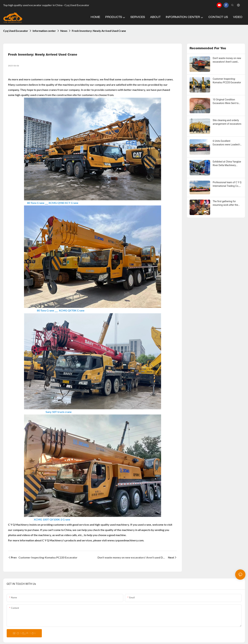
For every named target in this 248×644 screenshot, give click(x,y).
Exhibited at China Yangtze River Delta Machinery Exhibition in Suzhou (227, 164)
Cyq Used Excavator (16, 31)
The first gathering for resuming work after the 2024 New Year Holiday (225, 203)
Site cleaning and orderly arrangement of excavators (227, 122)
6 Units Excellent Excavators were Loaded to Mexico (227, 143)
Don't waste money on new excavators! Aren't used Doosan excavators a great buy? (227, 60)
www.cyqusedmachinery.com (125, 540)
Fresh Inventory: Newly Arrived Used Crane (99, 31)
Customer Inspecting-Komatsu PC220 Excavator (227, 81)
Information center (44, 31)
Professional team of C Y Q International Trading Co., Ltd (227, 184)
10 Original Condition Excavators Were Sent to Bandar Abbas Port (226, 102)
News (64, 31)
